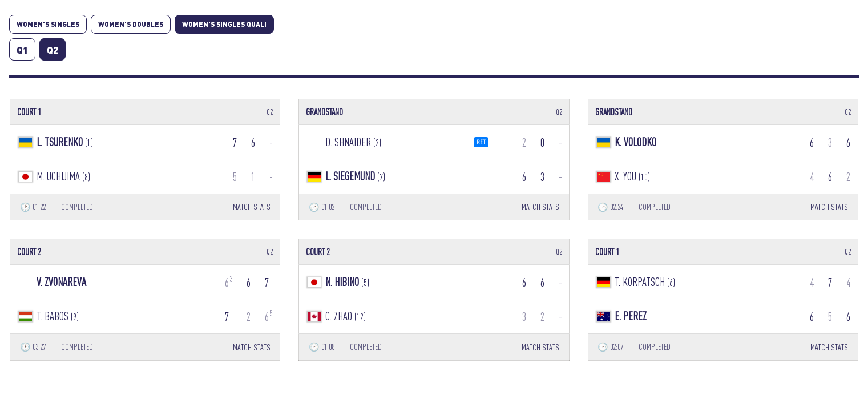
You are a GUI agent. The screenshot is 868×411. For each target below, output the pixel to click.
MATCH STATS (252, 207)
